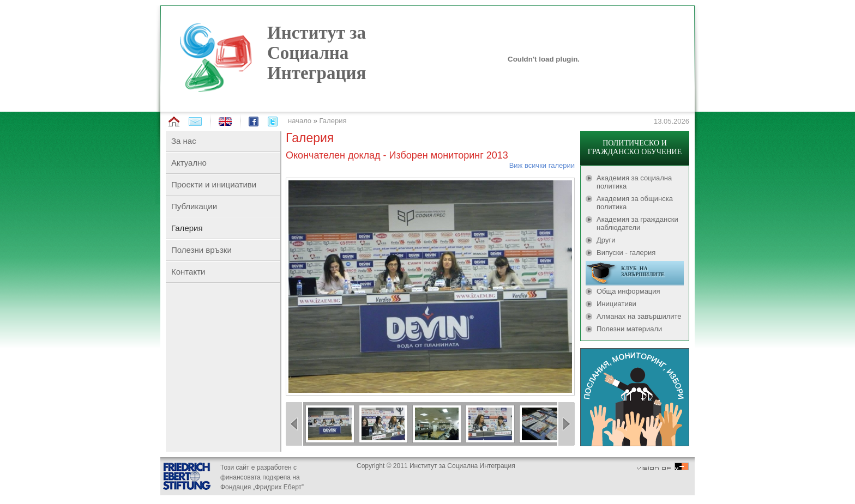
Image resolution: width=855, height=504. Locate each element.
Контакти (188, 272)
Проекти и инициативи (214, 184)
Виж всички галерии (542, 165)
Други (606, 240)
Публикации (194, 206)
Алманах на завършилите (639, 316)
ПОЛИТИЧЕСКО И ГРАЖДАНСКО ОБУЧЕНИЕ (635, 147)
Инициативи (616, 304)
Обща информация (628, 291)
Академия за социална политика (634, 182)
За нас (184, 141)
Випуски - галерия (626, 253)
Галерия (333, 121)
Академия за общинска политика (635, 203)
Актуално (189, 163)
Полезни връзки (201, 250)
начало (300, 121)
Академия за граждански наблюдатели (637, 223)
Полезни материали (629, 329)
